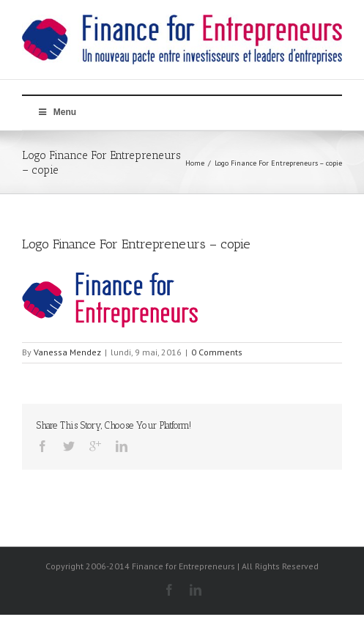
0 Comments (217, 352)
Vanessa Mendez (67, 352)
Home (195, 163)
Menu (56, 112)
